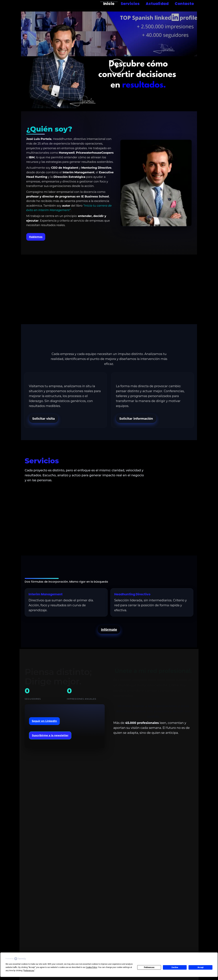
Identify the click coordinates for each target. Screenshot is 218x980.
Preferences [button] (29, 971)
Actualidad (157, 4)
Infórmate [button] (109, 630)
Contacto (184, 4)
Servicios (130, 4)
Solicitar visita (44, 419)
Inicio (109, 4)
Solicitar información (136, 419)
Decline (175, 967)
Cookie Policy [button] (91, 967)
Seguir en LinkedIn (44, 721)
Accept (200, 967)
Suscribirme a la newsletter (50, 735)
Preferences (149, 967)
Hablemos (36, 237)
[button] (117, 67)
